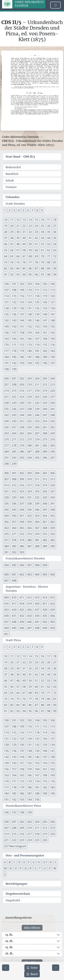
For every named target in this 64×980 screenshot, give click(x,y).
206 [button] (52, 378)
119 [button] (45, 296)
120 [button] (52, 296)
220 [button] (52, 391)
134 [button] (52, 308)
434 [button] (37, 616)
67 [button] (24, 256)
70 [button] (42, 256)
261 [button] (45, 427)
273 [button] (29, 439)
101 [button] (14, 284)
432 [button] (22, 616)
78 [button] (36, 262)
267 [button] (37, 433)
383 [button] (52, 540)
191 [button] (6, 363)
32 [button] (30, 232)
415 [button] (52, 597)
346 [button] (37, 510)
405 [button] (45, 574)
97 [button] (42, 275)
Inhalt (10, 180)
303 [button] (29, 473)
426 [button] (29, 610)
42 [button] (36, 238)
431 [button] (14, 616)
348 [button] (52, 510)
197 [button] (52, 363)
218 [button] (37, 391)
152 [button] (29, 326)
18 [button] (55, 220)
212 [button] (45, 385)
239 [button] (37, 409)
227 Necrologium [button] (15, 846)
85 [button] (24, 268)
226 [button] (45, 397)
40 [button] (24, 238)
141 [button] (52, 314)
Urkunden (13, 197)
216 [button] (22, 391)
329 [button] (14, 497)
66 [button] (18, 256)
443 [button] (52, 622)
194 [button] (29, 363)
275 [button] (45, 439)
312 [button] (45, 479)
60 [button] (36, 250)
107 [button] (6, 290)
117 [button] (29, 296)
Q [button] (26, 868)
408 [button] (14, 581)
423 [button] (6, 610)
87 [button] (36, 268)
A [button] (5, 862)
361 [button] (45, 522)
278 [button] (14, 445)
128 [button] (6, 308)
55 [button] (6, 250)
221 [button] (6, 397)
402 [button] (22, 574)
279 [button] (22, 445)
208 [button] (14, 385)
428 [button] (45, 610)
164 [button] (14, 339)
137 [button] (22, 314)
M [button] (5, 868)
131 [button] (29, 308)
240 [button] (45, 409)
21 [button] (18, 226)
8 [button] (37, 210)
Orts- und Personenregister (25, 855)
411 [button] (22, 597)
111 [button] (37, 290)
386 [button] (22, 546)
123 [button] (22, 302)
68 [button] (30, 256)
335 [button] (6, 504)
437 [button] (6, 622)
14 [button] (30, 220)
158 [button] (22, 333)
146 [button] (37, 320)
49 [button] (24, 244)
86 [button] (30, 268)
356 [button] (6, 522)
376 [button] (52, 534)
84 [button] (18, 268)
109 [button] (22, 290)
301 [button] (14, 473)
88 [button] (42, 268)
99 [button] (55, 275)
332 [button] (37, 497)
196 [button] (45, 363)
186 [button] (22, 357)
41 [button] (30, 238)
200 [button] (6, 378)
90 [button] (55, 268)
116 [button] (22, 296)
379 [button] (22, 540)
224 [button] (29, 397)
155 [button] (52, 326)
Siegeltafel (13, 900)
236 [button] (14, 409)
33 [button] (36, 232)
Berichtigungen (16, 884)
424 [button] (14, 610)
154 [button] (45, 326)
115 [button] (14, 296)
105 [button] (45, 284)
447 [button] (29, 628)
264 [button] (14, 433)
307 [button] (6, 479)
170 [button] (6, 345)
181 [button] (37, 351)
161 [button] (45, 333)
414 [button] (45, 597)
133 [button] (45, 308)
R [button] (31, 868)
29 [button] (12, 232)
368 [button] (45, 528)
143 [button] (14, 320)
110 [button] (29, 290)
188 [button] (37, 357)
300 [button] (6, 473)
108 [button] (14, 290)
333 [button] (45, 497)
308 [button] (14, 479)
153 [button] (37, 326)
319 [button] (45, 485)
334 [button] (52, 497)
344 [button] (22, 510)
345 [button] (29, 510)
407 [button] (6, 581)
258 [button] (22, 427)
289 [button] (45, 452)
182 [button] (45, 351)
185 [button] (14, 357)
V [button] (50, 868)
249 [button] (6, 421)
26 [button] (49, 226)
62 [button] (49, 250)
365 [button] (22, 528)
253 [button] (37, 421)
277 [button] (6, 445)
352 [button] (29, 516)
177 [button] (6, 351)
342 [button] (6, 510)
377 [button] (6, 540)
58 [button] (24, 250)
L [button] (56, 862)
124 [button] (29, 302)
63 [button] (55, 250)
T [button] (40, 868)
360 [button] (37, 522)
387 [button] (29, 546)
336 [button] (14, 504)
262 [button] (52, 427)
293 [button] (22, 458)
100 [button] (6, 284)
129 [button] (14, 308)
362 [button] (52, 522)
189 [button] (45, 357)
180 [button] (29, 351)
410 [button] (14, 597)
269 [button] (52, 433)
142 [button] (6, 320)
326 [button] (45, 491)
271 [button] (14, 439)
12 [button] (18, 220)
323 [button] (22, 491)
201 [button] (14, 378)
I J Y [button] (45, 862)
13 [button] (24, 220)
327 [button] (52, 491)
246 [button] (37, 415)
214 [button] (6, 391)
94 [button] (24, 275)
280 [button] (29, 445)
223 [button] (22, 397)
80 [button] (49, 262)
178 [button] (14, 351)
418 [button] (22, 604)
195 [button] (37, 363)
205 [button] (45, 378)
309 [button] (22, 479)
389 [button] (45, 546)
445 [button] (14, 628)
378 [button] (14, 540)
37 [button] (6, 238)
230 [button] (22, 403)
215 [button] (14, 391)
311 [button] (37, 479)
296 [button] (45, 458)
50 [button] (30, 244)
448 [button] (37, 628)
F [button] (29, 862)
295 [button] (37, 458)
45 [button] (55, 238)
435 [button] (45, 616)
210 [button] (29, 385)
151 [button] (22, 326)
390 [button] (52, 546)
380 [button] (29, 540)
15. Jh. (9, 947)
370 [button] (6, 534)
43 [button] (42, 238)
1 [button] (5, 210)
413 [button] (37, 597)
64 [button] (6, 256)
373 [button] (29, 534)
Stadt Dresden (15, 204)
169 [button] (52, 339)
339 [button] (37, 504)
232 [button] (37, 403)
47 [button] (12, 244)
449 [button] (45, 628)
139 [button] (37, 314)
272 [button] (22, 439)
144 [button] (22, 320)
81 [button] (55, 262)
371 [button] (14, 534)
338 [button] (29, 504)
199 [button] (14, 369)
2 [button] (9, 210)
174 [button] (37, 345)
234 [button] (52, 403)
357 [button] (14, 522)
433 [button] (29, 616)
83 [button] (12, 268)
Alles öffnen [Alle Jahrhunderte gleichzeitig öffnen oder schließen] (32, 928)
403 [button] (29, 574)
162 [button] (52, 333)
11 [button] (12, 220)
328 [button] (6, 497)
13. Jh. (9, 935)
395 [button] (14, 565)
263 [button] (6, 433)
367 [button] (37, 528)
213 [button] (52, 385)
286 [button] (22, 452)
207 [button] (6, 385)
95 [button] (30, 275)
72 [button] (55, 256)
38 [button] (12, 238)
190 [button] (52, 357)
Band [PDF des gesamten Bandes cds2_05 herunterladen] (32, 974)
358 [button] (22, 522)
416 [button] (6, 604)
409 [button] (6, 597)
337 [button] (22, 504)
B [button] (10, 862)
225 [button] (37, 397)
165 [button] (22, 339)
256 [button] (6, 427)
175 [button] (45, 345)
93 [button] (18, 275)
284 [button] (6, 452)
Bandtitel (12, 174)
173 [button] (29, 345)
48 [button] (18, 244)
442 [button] (45, 622)
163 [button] (6, 339)
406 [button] (52, 574)
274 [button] (37, 439)
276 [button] (52, 439)
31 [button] (24, 232)
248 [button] (52, 415)
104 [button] (37, 284)
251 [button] (22, 421)
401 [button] (14, 574)
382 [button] (45, 540)
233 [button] (45, 403)
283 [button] (52, 445)
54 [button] (55, 244)
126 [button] (45, 302)
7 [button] (33, 210)
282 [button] (45, 445)
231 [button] (29, 403)
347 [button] (45, 510)
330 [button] (22, 497)
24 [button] (36, 226)
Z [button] (5, 874)
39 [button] (18, 238)
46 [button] (6, 244)
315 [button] (14, 485)
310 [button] (29, 479)
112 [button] (45, 290)
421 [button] (45, 604)
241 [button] (52, 409)
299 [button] (14, 464)
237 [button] (22, 409)
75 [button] (18, 262)
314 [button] (6, 485)
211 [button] (37, 385)
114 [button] (6, 296)
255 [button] (52, 421)
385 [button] (14, 546)
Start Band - (20, 157)
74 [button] (12, 262)
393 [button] (22, 552)
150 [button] (14, 326)
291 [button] (6, 458)
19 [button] (6, 226)
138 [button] (29, 314)
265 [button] (22, 433)
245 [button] (29, 415)
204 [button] (37, 378)
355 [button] (52, 516)
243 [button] (14, 415)
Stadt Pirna (13, 640)
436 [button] (52, 616)
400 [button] (6, 574)
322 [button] (14, 491)
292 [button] (14, 458)
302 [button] (22, 473)
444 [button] (6, 628)
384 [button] (6, 546)
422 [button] (52, 604)
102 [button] (22, 284)
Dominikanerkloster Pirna (23, 806)
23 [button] (30, 226)
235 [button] (6, 409)
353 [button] (37, 516)
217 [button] (29, 391)
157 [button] (14, 333)
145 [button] (29, 320)
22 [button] (24, 226)
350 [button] (14, 516)
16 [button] (42, 220)
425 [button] (22, 610)
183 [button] (52, 351)
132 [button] (37, 308)
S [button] (35, 868)
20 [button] (12, 226)
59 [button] (30, 250)
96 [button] (36, 275)
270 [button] (6, 439)
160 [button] (37, 333)
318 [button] (37, 485)
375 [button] (45, 534)
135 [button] (6, 314)
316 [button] (22, 485)
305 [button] (45, 473)
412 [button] (29, 597)
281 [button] (37, 445)
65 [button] (12, 256)
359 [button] (29, 522)
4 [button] (19, 210)
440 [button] (29, 622)
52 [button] (42, 244)
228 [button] (6, 403)
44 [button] (49, 238)
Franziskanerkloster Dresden (25, 558)
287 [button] (29, 452)
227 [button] (52, 397)
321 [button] (6, 491)
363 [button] (6, 528)
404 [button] (37, 574)
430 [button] (6, 616)
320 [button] (52, 485)
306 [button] (52, 473)
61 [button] (42, 250)
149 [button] (6, 326)
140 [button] (45, 314)
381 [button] (37, 540)
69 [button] (36, 256)
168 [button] (45, 339)
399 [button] (45, 565)
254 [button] (45, 421)
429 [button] (52, 610)
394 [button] (6, 565)
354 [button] (45, 516)
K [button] (51, 862)
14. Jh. (9, 941)
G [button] (34, 862)
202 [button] (22, 378)
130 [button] (22, 308)
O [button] (16, 868)
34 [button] (42, 232)
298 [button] (6, 464)
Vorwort (11, 187)
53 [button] (49, 244)
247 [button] (45, 415)
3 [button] (14, 210)
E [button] (24, 862)
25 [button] (42, 226)
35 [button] (49, 232)
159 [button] (29, 333)
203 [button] (29, 378)
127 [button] (52, 302)
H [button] (39, 862)
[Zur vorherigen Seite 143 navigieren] (6, 968)
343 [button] (14, 510)
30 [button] (18, 232)
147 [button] (45, 320)
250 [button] (14, 421)
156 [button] (6, 333)
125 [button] (37, 302)
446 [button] (22, 628)
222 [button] (14, 397)
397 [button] (29, 565)
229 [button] (14, 403)
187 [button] (29, 357)
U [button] (45, 868)
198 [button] (6, 369)
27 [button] (55, 226)
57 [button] (18, 250)
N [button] (11, 868)
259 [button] (29, 427)
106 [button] (52, 284)
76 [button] (24, 262)
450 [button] (52, 628)
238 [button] (29, 409)
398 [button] (37, 565)
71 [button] (49, 256)
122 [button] (14, 302)
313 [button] (52, 479)
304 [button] (37, 473)
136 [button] (14, 314)
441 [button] (37, 622)
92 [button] (12, 275)
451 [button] (6, 634)
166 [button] (29, 339)
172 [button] (22, 345)
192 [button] (14, 363)
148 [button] (52, 320)
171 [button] (14, 345)
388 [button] (37, 546)
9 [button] (42, 210)
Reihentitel (13, 167)
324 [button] (29, 491)
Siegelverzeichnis (18, 894)
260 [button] (37, 427)
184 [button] (6, 357)
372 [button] (22, 534)
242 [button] (6, 415)
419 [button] (29, 604)
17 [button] (49, 220)
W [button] (55, 868)
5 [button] (23, 210)
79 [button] (42, 262)
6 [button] (28, 210)
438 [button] (14, 622)
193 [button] (22, 363)
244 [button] (22, 415)
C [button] (15, 862)
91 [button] (6, 275)
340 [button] (45, 504)
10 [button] (6, 220)
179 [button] (22, 351)
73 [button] (6, 262)
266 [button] (29, 433)
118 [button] (37, 296)
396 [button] (22, 565)
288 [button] (37, 452)
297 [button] (52, 458)
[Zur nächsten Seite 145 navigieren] (56, 968)
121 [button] (6, 302)
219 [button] (45, 391)
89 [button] (49, 268)
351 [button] (22, 516)
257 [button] (14, 427)
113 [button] (52, 290)
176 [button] (52, 345)
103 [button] (29, 284)
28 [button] (6, 232)
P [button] (21, 868)
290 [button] (52, 452)
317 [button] (29, 485)
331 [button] (29, 497)
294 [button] (29, 458)
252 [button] (29, 421)
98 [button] (49, 275)
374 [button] (37, 534)
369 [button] (52, 528)
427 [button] (37, 610)
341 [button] (52, 504)
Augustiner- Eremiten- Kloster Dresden (27, 589)
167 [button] (37, 339)
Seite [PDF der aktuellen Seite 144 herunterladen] (32, 968)
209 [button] (22, 385)
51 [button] (36, 244)
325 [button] (37, 491)
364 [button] (14, 528)
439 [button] (22, 622)
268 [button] (45, 433)
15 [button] (36, 220)
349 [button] (6, 516)
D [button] (19, 862)
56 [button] (12, 250)
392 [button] (14, 552)
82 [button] (6, 268)
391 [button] (6, 552)
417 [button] (14, 604)
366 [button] (29, 528)
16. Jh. (9, 953)
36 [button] (55, 232)
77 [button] (30, 262)
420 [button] (37, 604)
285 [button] (14, 452)
